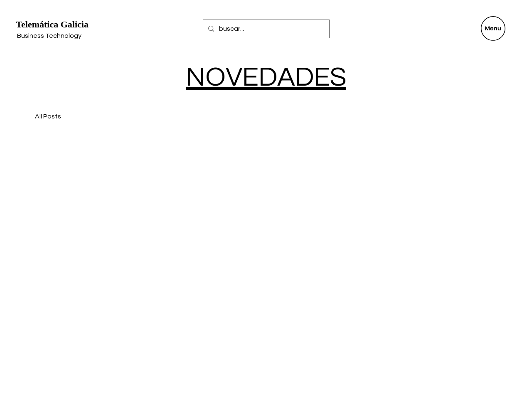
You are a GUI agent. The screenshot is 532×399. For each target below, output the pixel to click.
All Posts (48, 116)
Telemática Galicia (52, 24)
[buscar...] (265, 29)
